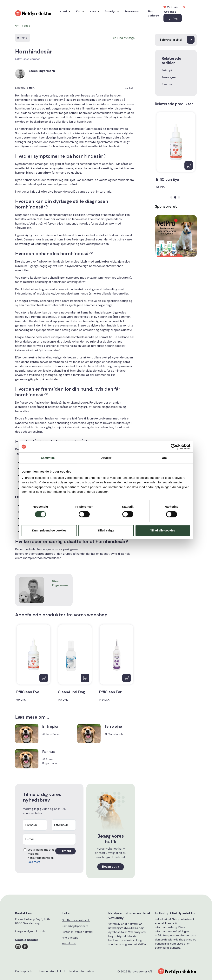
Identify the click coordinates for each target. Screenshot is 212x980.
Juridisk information (81, 971)
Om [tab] (164, 458)
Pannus (167, 84)
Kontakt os (69, 943)
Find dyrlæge (153, 13)
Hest (94, 11)
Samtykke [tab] (48, 458)
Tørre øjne (169, 77)
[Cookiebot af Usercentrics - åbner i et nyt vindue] (173, 447)
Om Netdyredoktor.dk (76, 920)
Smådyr (111, 11)
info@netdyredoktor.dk (30, 931)
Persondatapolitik (50, 971)
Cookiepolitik (23, 971)
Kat (79, 11)
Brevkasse (132, 11)
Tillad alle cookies (163, 530)
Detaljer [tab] (106, 458)
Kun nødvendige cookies (49, 530)
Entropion (169, 70)
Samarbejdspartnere (75, 926)
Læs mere (34, 862)
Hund (64, 11)
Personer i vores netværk (78, 932)
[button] (171, 197)
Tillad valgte (106, 530)
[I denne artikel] (176, 40)
